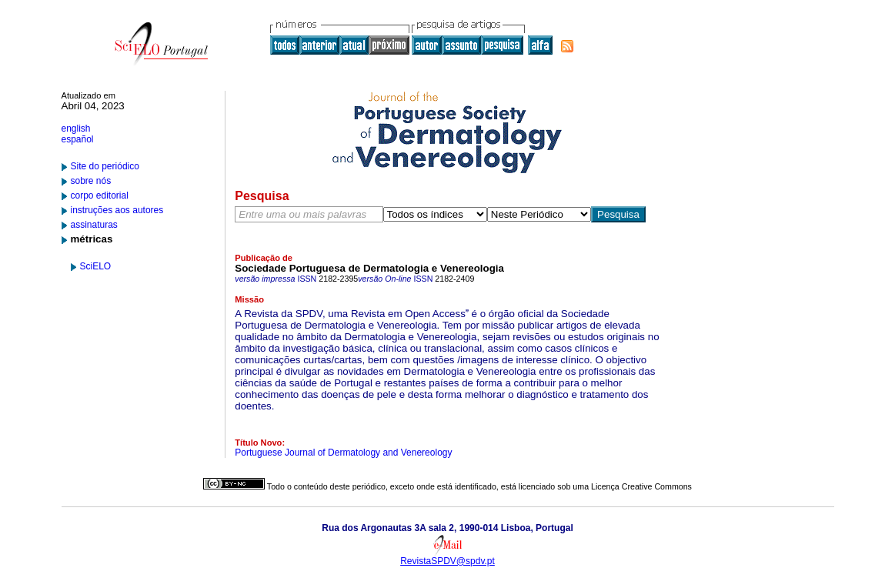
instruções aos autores (117, 210)
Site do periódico (105, 166)
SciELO (96, 266)
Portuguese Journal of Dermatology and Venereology (343, 453)
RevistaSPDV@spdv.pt (447, 561)
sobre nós (91, 181)
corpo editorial (100, 195)
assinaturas (94, 225)
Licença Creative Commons (641, 486)
